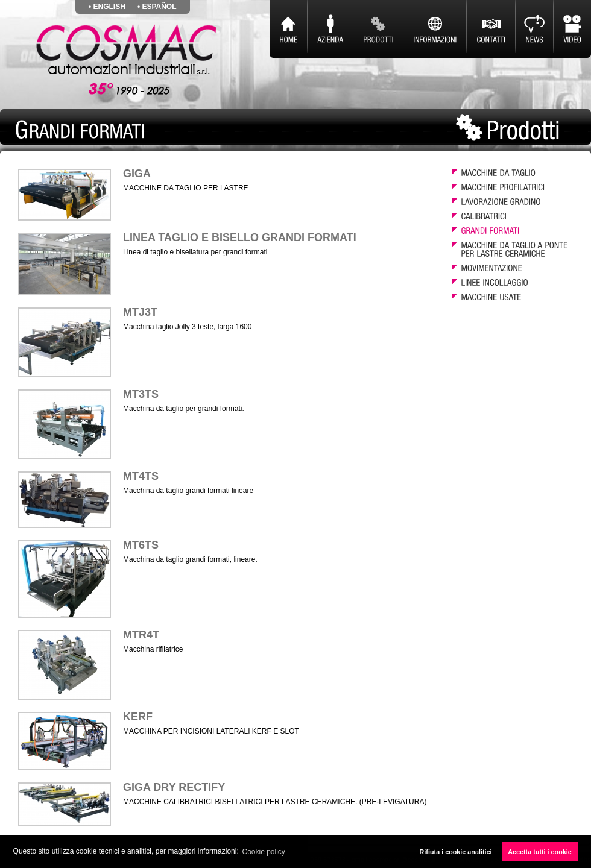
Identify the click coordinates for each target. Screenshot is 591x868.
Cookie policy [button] (264, 852)
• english (107, 7)
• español (157, 7)
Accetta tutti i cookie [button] (540, 852)
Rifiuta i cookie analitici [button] (456, 852)
